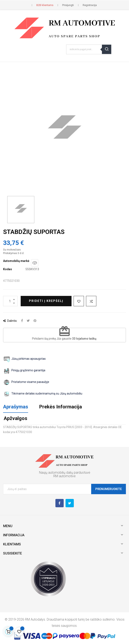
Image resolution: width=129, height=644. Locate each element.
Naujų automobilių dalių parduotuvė (65, 473)
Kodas (8, 269)
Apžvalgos (16, 418)
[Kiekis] (10, 301)
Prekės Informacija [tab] (60, 407)
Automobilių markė (16, 261)
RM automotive (64, 476)
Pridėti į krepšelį (46, 301)
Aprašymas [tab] (16, 407)
